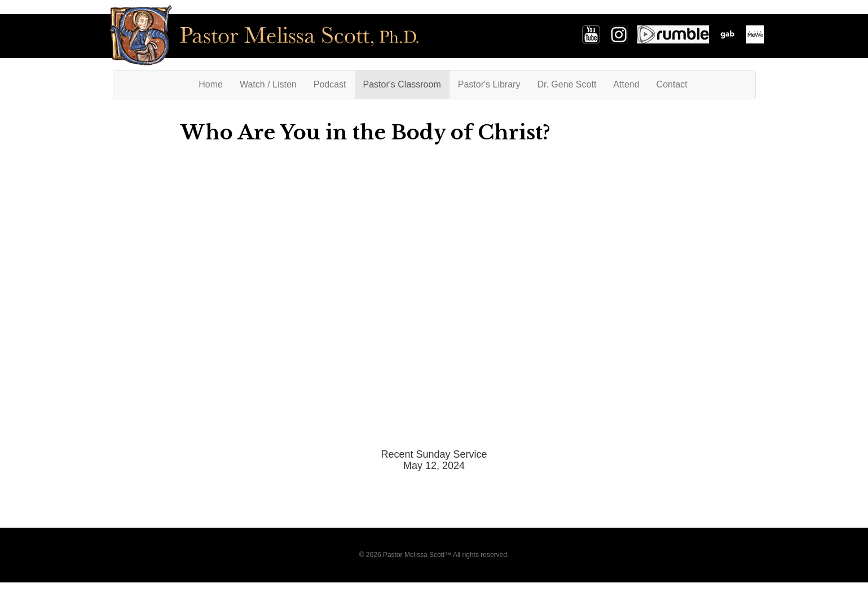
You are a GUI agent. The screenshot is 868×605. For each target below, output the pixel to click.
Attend (626, 84)
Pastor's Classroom (402, 84)
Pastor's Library (489, 84)
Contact (672, 84)
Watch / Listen (268, 84)
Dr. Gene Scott (567, 84)
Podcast (330, 84)
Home (215, 84)
